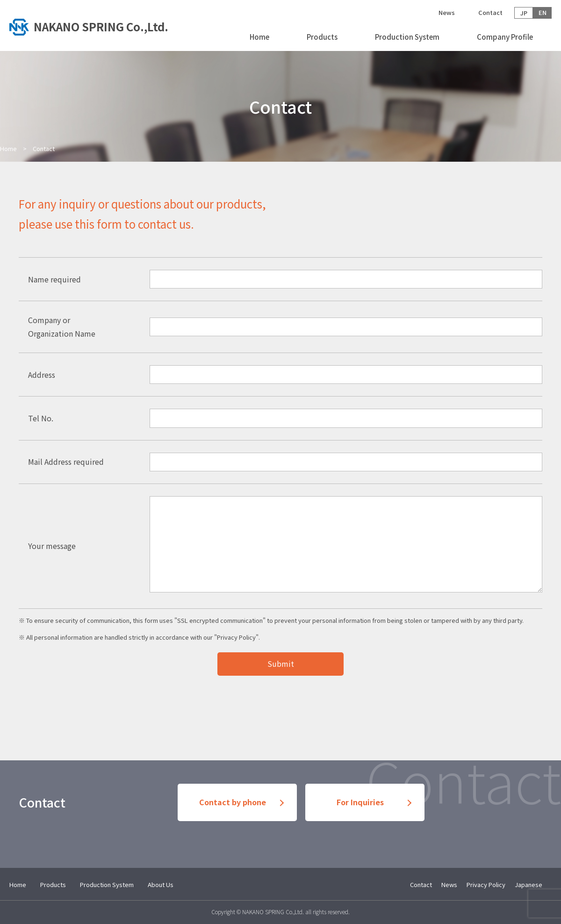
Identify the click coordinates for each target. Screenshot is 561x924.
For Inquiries (360, 802)
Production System (407, 37)
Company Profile (505, 37)
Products (322, 37)
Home (259, 37)
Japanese (529, 884)
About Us (161, 884)
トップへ (93, 26)
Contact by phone (233, 802)
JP (524, 13)
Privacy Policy (236, 637)
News (447, 12)
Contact (490, 12)
